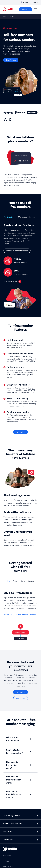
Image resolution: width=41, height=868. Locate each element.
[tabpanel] (20, 267)
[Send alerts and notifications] (17, 251)
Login (36, 2)
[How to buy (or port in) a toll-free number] (20, 615)
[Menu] (36, 9)
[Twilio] (9, 9)
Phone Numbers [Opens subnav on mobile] (8, 16)
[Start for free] (26, 9)
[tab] (10, 218)
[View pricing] (21, 698)
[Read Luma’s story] (12, 282)
